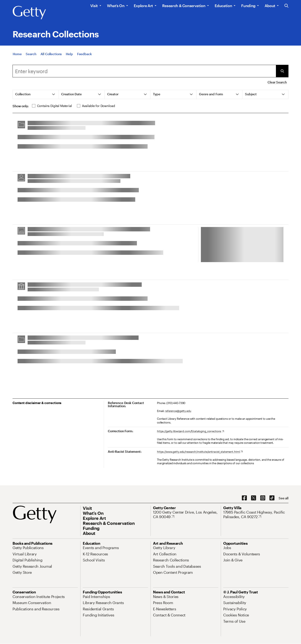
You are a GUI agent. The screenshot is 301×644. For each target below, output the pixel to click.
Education (223, 6)
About (270, 6)
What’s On (116, 6)
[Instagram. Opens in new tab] (263, 498)
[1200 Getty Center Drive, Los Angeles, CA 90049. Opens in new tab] (186, 515)
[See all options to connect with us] (284, 498)
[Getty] (29, 13)
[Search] (31, 56)
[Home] (17, 56)
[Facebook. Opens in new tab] (244, 498)
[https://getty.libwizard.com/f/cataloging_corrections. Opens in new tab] (191, 431)
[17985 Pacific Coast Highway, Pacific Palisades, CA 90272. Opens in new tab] (256, 515)
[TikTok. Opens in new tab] (272, 498)
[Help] (69, 56)
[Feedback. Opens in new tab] (84, 56)
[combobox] (144, 71)
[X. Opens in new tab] (254, 498)
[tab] (36, 94)
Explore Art (143, 6)
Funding (248, 6)
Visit (94, 6)
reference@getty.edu (178, 411)
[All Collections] (51, 56)
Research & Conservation (184, 6)
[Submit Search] (282, 71)
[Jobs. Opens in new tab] (227, 548)
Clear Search (277, 82)
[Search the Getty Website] (286, 6)
